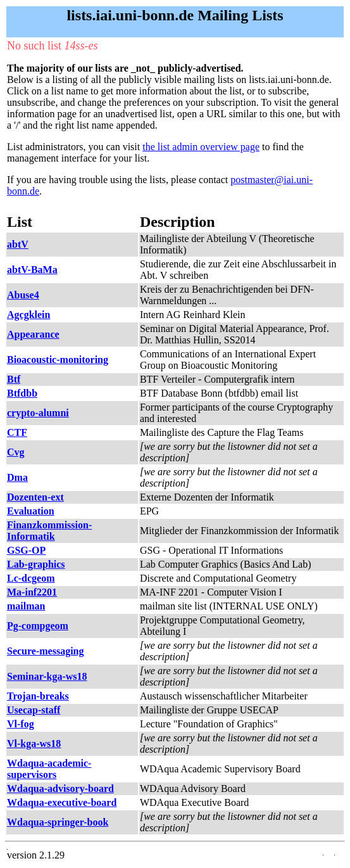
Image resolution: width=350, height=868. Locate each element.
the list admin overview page (201, 147)
